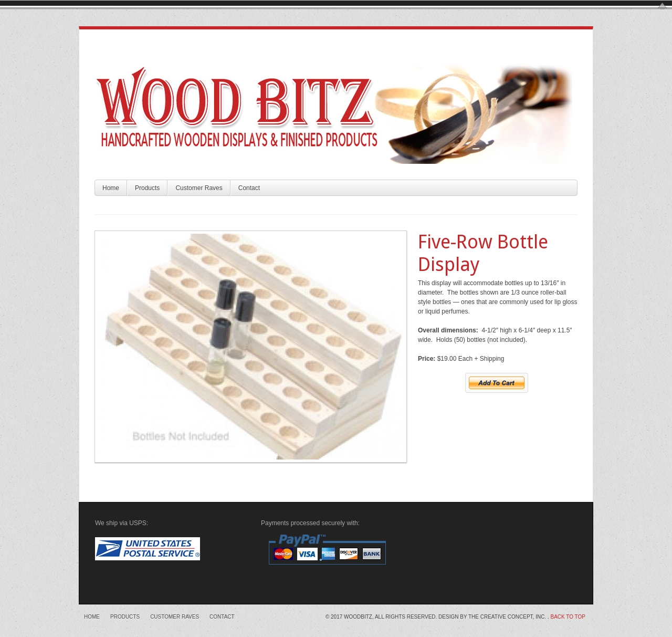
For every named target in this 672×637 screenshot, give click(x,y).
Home (111, 188)
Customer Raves (199, 188)
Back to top (568, 617)
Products (147, 188)
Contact (249, 188)
